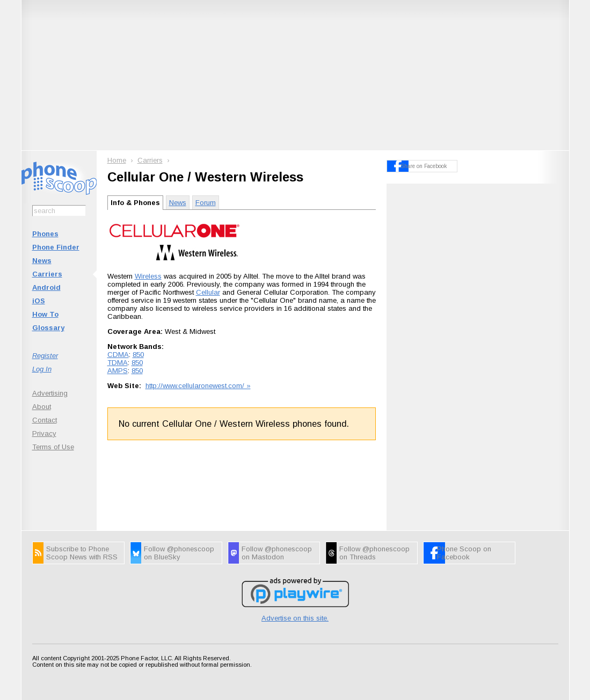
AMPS (118, 371)
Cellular (208, 292)
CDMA (118, 355)
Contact (45, 420)
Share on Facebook (424, 166)
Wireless (148, 276)
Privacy (44, 433)
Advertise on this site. (295, 618)
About (42, 407)
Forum (206, 203)
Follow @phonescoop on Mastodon (277, 553)
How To (45, 314)
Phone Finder (56, 247)
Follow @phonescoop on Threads (374, 553)
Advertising (50, 393)
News (42, 261)
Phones (45, 234)
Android (46, 287)
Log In (42, 369)
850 (138, 355)
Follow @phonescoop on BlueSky (179, 553)
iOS (39, 301)
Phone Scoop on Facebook (464, 553)
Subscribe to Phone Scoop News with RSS (82, 553)
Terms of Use (53, 447)
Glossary (48, 328)
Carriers (47, 274)
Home (117, 160)
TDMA (118, 363)
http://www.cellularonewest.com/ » (198, 386)
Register (45, 356)
